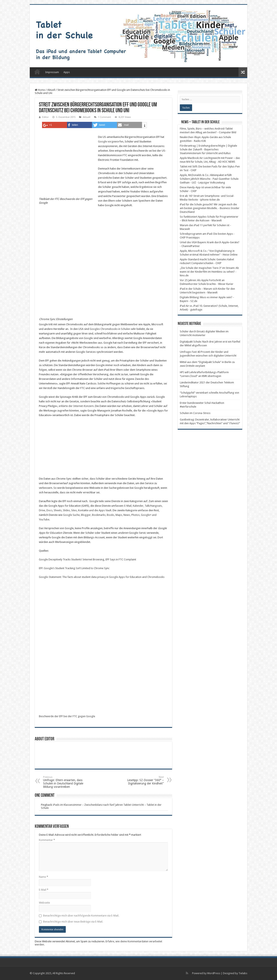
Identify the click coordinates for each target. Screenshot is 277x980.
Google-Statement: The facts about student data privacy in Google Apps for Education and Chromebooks (102, 577)
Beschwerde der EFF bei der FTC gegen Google (67, 716)
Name (43, 877)
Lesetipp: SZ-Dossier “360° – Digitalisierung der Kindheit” (142, 780)
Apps (67, 72)
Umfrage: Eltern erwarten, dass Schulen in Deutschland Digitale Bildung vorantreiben (64, 782)
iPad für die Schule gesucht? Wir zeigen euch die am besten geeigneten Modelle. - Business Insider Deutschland (210, 208)
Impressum (52, 72)
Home (40, 90)
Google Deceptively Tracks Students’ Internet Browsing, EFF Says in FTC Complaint (88, 559)
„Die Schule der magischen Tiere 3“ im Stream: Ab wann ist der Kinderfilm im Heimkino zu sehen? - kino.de (209, 272)
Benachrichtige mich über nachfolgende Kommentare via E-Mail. (81, 916)
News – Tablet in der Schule (200, 122)
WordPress (214, 973)
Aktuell (51, 90)
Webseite (44, 903)
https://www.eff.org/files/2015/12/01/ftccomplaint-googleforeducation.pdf (70, 646)
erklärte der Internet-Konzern (76, 406)
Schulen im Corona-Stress (195, 413)
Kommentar (47, 840)
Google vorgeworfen (111, 142)
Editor (45, 117)
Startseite (37, 72)
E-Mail (44, 890)
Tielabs (243, 973)
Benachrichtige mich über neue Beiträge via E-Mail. (73, 922)
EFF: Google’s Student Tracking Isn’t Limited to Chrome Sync (74, 568)
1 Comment (104, 117)
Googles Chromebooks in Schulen (110, 329)
